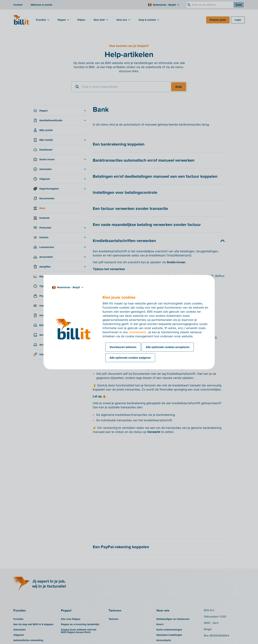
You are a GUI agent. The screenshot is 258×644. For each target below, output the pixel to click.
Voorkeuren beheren (123, 347)
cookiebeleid (137, 332)
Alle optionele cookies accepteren (168, 347)
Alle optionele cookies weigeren (130, 358)
